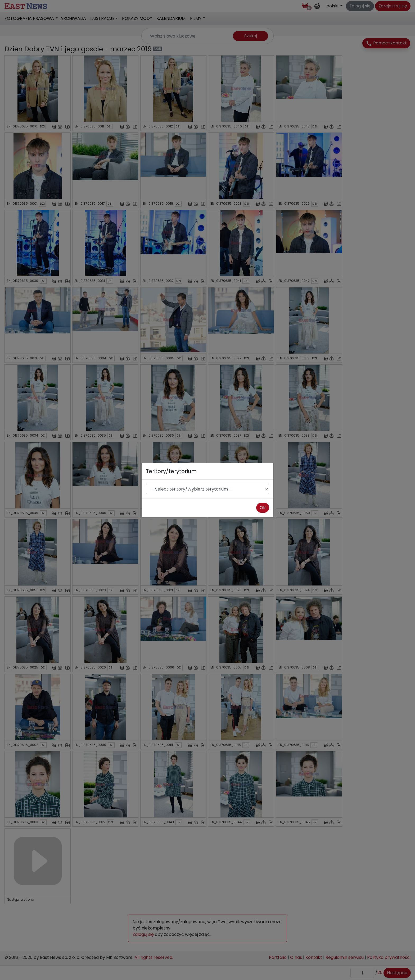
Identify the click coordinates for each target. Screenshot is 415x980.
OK (263, 508)
